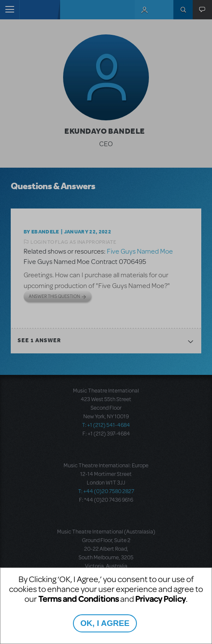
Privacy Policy (161, 599)
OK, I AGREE (105, 623)
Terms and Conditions (79, 599)
